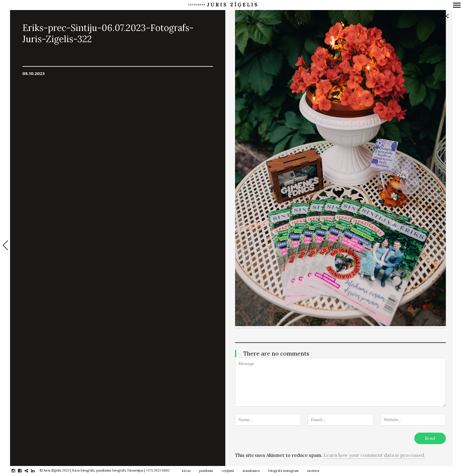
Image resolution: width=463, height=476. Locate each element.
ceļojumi (228, 471)
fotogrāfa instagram (283, 471)
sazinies (313, 471)
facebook (23, 471)
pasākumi (206, 471)
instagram (16, 471)
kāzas (186, 471)
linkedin (36, 471)
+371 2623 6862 (158, 470)
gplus (29, 471)
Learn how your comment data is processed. (374, 455)
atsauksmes (251, 471)
